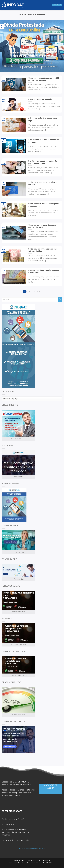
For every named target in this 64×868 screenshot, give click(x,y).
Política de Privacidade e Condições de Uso (32, 848)
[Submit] (60, 300)
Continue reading (32, 67)
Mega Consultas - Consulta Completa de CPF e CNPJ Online (32, 863)
